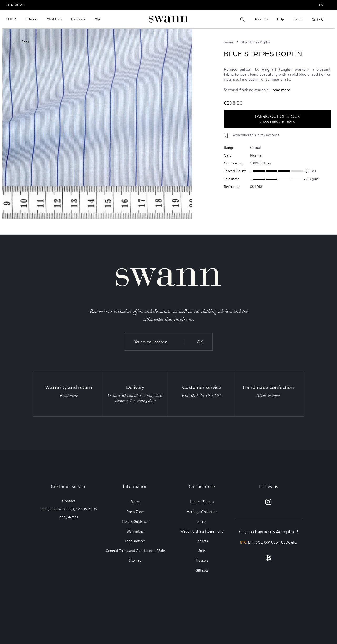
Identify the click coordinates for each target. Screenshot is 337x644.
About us (261, 19)
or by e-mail (69, 517)
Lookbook (78, 19)
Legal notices (135, 541)
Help (281, 19)
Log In (298, 19)
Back (21, 42)
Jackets (202, 541)
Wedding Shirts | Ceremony (202, 531)
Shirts (202, 521)
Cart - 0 (318, 19)
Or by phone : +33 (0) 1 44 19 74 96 (69, 509)
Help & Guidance (135, 521)
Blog (97, 19)
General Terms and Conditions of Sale (135, 551)
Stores (135, 502)
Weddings (54, 19)
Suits (202, 551)
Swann (229, 42)
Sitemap (135, 560)
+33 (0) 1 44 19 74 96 (202, 395)
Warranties (135, 531)
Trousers (202, 560)
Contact (69, 501)
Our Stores (16, 5)
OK (200, 342)
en (321, 5)
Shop (11, 19)
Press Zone (135, 512)
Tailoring (31, 19)
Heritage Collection (202, 512)
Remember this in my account (255, 135)
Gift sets (202, 570)
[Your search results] (243, 19)
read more (281, 90)
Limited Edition (202, 502)
